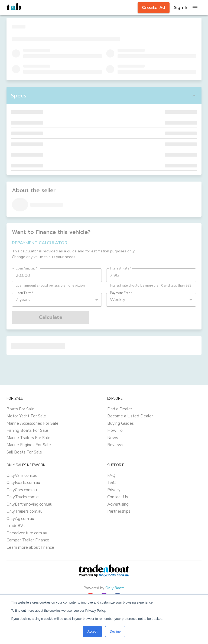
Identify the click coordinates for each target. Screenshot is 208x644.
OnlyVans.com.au (22, 475)
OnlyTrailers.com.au (25, 511)
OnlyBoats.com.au (23, 483)
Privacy (114, 490)
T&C (111, 483)
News (113, 438)
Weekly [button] (118, 300)
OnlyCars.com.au (22, 490)
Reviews (115, 445)
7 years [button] (23, 300)
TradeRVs (16, 526)
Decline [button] (115, 632)
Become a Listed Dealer (130, 416)
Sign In (181, 8)
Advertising (118, 504)
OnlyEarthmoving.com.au (29, 504)
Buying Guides (121, 423)
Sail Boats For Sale (24, 452)
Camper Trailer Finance (28, 540)
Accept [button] (92, 632)
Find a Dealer (120, 409)
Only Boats (115, 588)
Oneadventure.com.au (27, 533)
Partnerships (119, 511)
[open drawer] (195, 8)
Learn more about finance (30, 547)
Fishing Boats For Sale (27, 430)
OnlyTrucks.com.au (24, 497)
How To (115, 430)
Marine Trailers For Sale (28, 438)
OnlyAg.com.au (20, 519)
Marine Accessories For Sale (32, 423)
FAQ (111, 475)
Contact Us (118, 497)
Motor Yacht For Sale (26, 416)
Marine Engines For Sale (29, 445)
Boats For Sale (20, 409)
